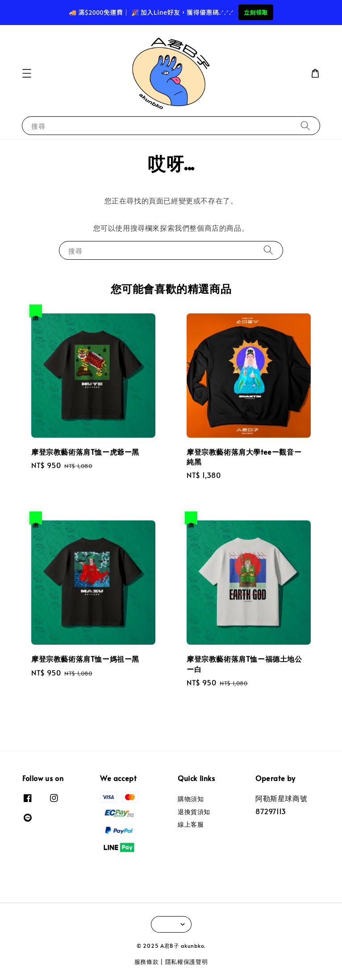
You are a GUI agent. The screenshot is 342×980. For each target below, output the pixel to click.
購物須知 (191, 799)
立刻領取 (256, 12)
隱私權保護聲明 (187, 962)
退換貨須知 (194, 812)
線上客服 (191, 824)
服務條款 (147, 962)
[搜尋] (305, 125)
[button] (27, 73)
